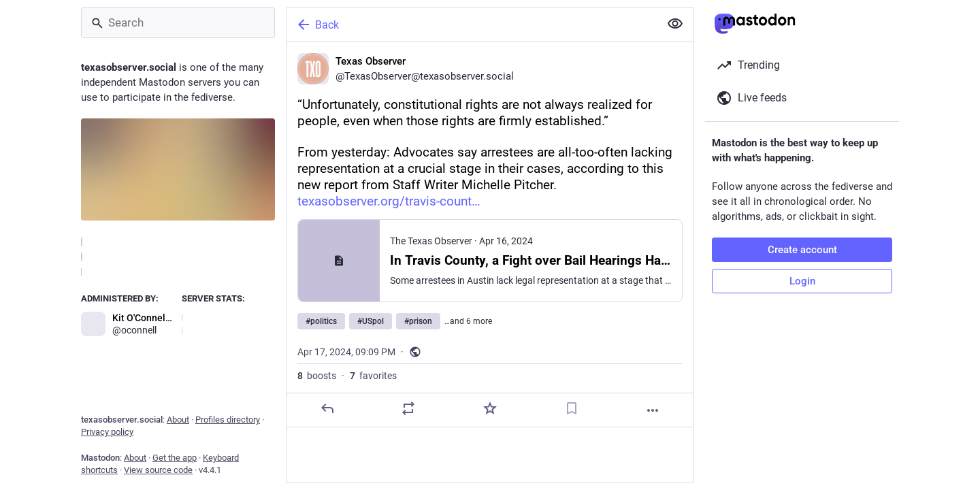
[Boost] (408, 408)
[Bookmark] (572, 408)
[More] (653, 410)
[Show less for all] (675, 24)
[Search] (178, 22)
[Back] (472, 24)
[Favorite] (490, 408)
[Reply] (327, 408)
